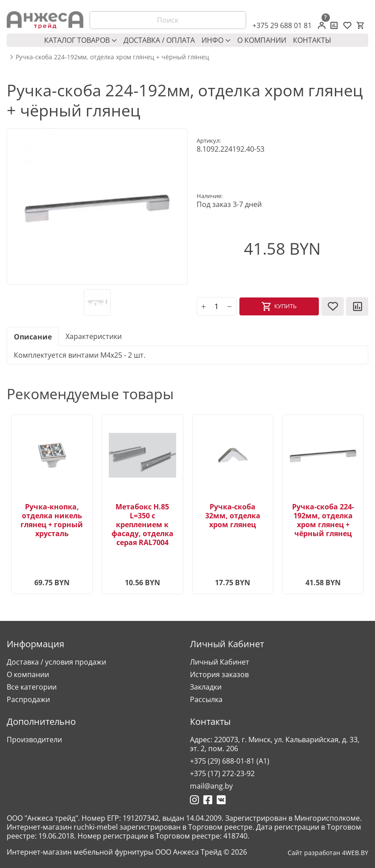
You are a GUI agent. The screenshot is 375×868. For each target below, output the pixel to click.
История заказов (219, 674)
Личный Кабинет (220, 662)
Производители (34, 740)
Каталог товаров (80, 40)
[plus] (204, 306)
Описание (33, 337)
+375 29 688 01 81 (282, 25)
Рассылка (206, 699)
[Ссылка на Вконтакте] (221, 800)
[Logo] (45, 20)
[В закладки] (333, 306)
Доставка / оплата (159, 40)
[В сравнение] (357, 306)
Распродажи (28, 699)
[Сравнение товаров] (334, 25)
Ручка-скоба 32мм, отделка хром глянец (233, 516)
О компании (262, 40)
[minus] (230, 306)
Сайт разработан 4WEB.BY (328, 853)
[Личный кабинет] (322, 25)
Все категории (32, 687)
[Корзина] (360, 25)
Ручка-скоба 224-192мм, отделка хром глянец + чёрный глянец (323, 520)
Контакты (312, 40)
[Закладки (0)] (347, 25)
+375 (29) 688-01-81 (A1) (230, 761)
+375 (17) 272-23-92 (222, 773)
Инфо (216, 40)
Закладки (206, 687)
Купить (285, 306)
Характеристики (94, 336)
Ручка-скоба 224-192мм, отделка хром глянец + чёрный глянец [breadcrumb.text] (112, 57)
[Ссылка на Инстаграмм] (194, 800)
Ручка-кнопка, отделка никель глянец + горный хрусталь (52, 520)
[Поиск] (168, 20)
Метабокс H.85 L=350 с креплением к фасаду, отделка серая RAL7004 (142, 525)
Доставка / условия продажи (56, 662)
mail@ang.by (211, 786)
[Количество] (217, 306)
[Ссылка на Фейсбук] (208, 800)
